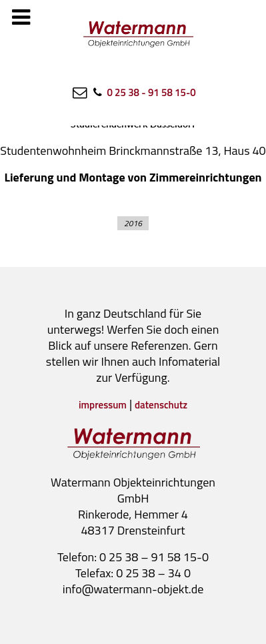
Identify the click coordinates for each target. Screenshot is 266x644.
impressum (103, 405)
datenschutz (161, 405)
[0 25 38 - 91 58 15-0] (143, 92)
